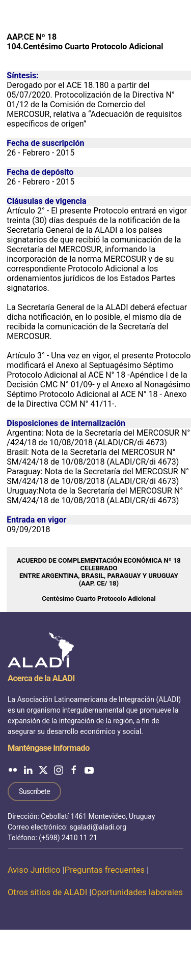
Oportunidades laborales (137, 892)
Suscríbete (34, 791)
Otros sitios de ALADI (47, 892)
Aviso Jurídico (34, 870)
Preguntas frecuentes (105, 870)
